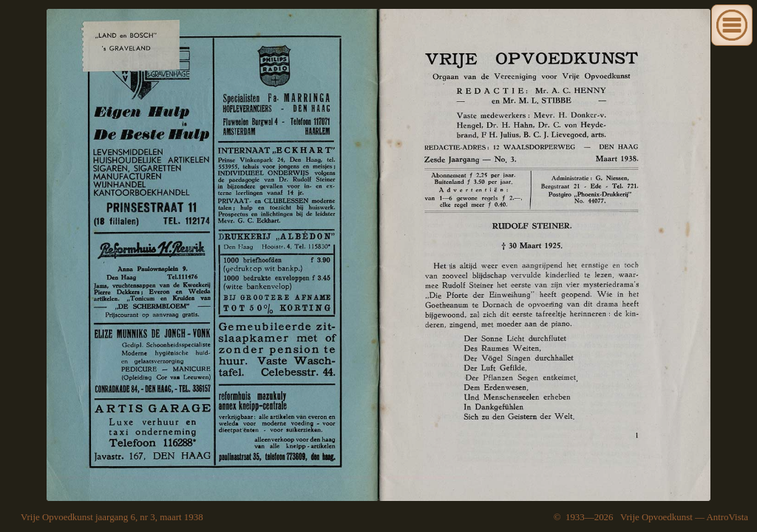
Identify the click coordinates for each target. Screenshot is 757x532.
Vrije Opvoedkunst (656, 517)
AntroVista (727, 517)
